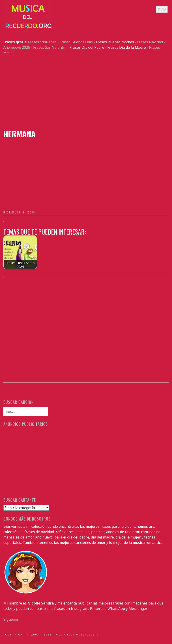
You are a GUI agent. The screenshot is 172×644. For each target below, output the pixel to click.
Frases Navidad (150, 42)
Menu (162, 9)
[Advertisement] (86, 92)
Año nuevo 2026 (17, 47)
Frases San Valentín (50, 47)
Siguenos (11, 619)
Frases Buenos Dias (76, 42)
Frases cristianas (42, 42)
